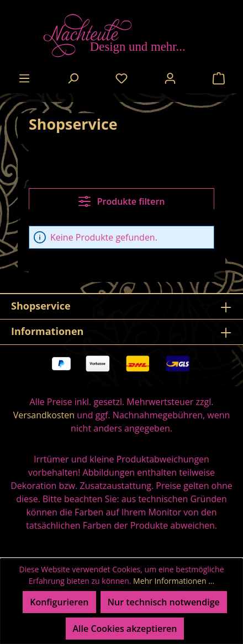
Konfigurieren (59, 602)
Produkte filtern (122, 201)
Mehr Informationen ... (174, 581)
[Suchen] (73, 78)
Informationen (47, 331)
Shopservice (41, 306)
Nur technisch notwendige (164, 602)
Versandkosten (44, 415)
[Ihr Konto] (170, 78)
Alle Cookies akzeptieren (125, 629)
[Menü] (24, 78)
